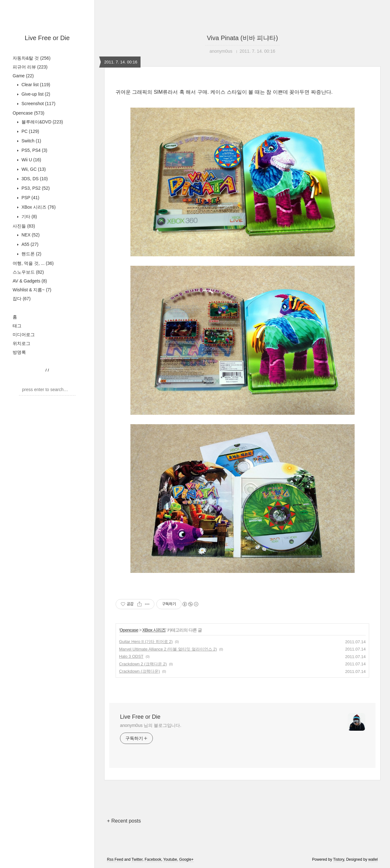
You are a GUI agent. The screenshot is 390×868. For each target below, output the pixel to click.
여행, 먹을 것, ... (33, 263)
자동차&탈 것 (32, 58)
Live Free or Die (47, 38)
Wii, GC (33, 169)
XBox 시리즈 (38, 207)
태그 (17, 326)
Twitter (137, 859)
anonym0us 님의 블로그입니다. (151, 725)
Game (23, 76)
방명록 (19, 352)
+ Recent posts (124, 821)
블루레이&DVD (42, 122)
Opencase (28, 113)
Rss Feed (115, 859)
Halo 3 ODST (131, 656)
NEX (30, 235)
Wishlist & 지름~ (32, 290)
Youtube (170, 859)
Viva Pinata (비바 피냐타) (242, 38)
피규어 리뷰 (30, 67)
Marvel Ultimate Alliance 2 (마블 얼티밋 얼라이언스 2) (168, 649)
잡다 (22, 299)
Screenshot (38, 104)
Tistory (339, 859)
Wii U (31, 160)
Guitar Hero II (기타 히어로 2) (146, 642)
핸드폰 (31, 254)
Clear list (35, 85)
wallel (373, 859)
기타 (29, 217)
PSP (30, 198)
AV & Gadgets (30, 281)
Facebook (153, 859)
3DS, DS (34, 179)
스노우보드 (28, 272)
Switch (31, 141)
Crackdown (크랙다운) (139, 671)
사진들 (24, 226)
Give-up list (35, 94)
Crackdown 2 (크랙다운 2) (143, 664)
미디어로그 (24, 335)
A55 (29, 244)
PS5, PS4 (34, 150)
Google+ (186, 859)
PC (30, 131)
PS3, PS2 (35, 188)
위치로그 (21, 343)
